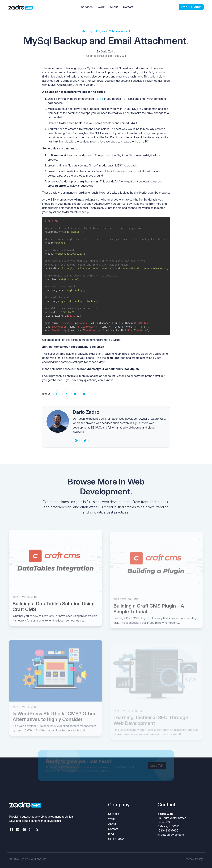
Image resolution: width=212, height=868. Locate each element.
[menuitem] (191, 7)
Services (114, 814)
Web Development (25, 604)
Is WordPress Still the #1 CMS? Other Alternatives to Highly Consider (54, 724)
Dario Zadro (108, 51)
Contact (113, 829)
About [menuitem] (114, 7)
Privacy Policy (194, 859)
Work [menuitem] (101, 7)
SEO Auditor (116, 839)
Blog (111, 834)
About (112, 824)
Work (111, 819)
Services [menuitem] (87, 7)
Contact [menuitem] (128, 7)
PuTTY (99, 99)
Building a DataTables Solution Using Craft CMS (54, 614)
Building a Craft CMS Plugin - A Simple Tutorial (149, 617)
